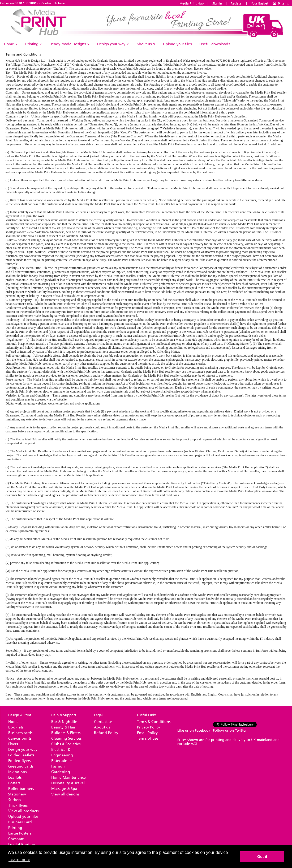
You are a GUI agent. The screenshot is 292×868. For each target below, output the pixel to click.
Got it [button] (262, 857)
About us (146, 44)
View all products (23, 811)
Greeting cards (21, 766)
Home (11, 44)
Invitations (17, 772)
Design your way (113, 44)
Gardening (61, 772)
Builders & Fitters (66, 733)
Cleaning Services (66, 738)
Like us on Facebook (194, 730)
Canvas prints (20, 738)
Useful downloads (215, 44)
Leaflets (15, 778)
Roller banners (21, 789)
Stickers (15, 800)
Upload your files (177, 44)
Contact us (103, 722)
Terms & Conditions (154, 722)
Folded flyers (19, 761)
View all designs (65, 794)
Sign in (217, 3)
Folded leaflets (21, 755)
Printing (34, 44)
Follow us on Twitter (230, 730)
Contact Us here (53, 3)
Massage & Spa (64, 789)
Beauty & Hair (63, 727)
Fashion (58, 766)
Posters (14, 783)
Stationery (17, 794)
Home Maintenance (68, 778)
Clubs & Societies (66, 744)
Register (237, 3)
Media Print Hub (192, 3)
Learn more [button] (19, 860)
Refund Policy (106, 733)
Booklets (16, 727)
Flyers (13, 744)
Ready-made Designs (70, 44)
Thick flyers (18, 805)
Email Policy (147, 733)
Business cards (20, 733)
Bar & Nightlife (64, 722)
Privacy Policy (149, 727)
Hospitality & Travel (68, 783)
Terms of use (148, 738)
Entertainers (62, 761)
